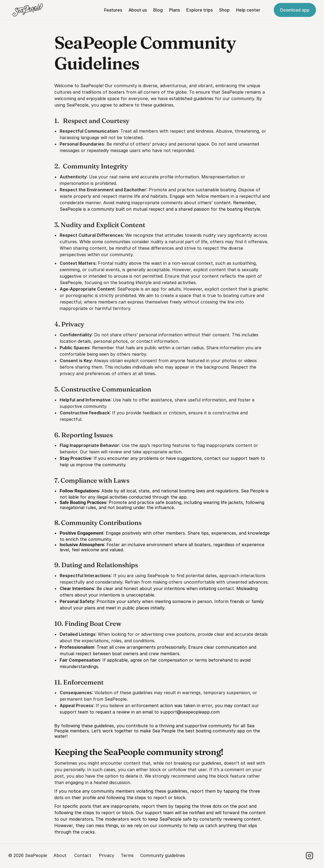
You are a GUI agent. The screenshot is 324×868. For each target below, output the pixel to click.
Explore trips (200, 10)
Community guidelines (163, 855)
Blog (158, 10)
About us (138, 10)
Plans (175, 10)
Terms (127, 855)
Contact (83, 855)
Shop (224, 10)
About (61, 855)
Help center (248, 10)
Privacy (107, 855)
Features (113, 10)
